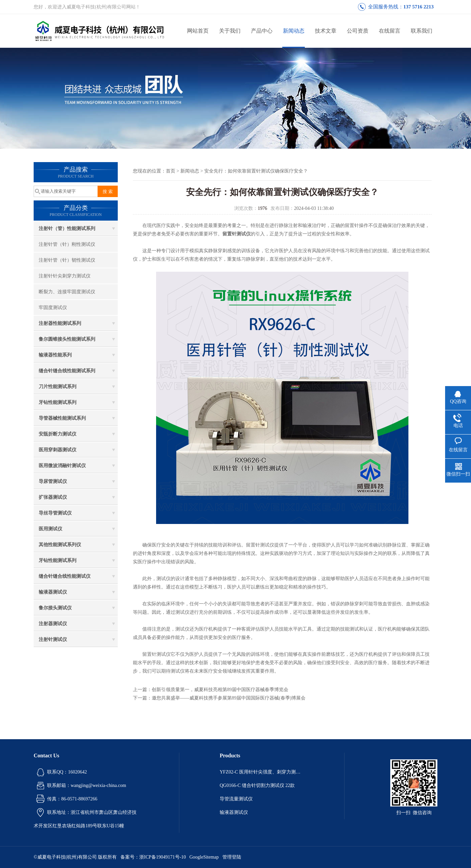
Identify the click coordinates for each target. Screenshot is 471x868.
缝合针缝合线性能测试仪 (65, 576)
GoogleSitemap (204, 857)
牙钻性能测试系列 (58, 402)
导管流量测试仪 (236, 799)
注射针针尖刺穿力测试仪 (65, 276)
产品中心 (262, 31)
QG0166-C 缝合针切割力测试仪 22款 (257, 785)
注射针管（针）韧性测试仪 (67, 260)
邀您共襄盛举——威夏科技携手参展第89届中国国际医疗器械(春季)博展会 (229, 698)
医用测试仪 (50, 529)
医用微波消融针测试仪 (62, 466)
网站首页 (198, 31)
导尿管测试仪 (53, 481)
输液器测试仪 (53, 592)
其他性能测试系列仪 (60, 545)
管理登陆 (232, 857)
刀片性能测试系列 (58, 387)
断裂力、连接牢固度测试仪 (67, 292)
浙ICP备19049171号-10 (162, 857)
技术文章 (326, 31)
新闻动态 (294, 31)
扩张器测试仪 (53, 497)
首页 (171, 171)
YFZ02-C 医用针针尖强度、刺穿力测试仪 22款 (262, 772)
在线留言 (390, 31)
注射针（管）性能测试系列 (67, 229)
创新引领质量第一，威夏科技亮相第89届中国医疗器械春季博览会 (220, 690)
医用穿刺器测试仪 (58, 450)
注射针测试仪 (53, 639)
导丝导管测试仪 (55, 513)
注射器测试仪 (53, 624)
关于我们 (230, 31)
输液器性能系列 (55, 355)
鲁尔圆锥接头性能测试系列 (67, 339)
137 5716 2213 (419, 7)
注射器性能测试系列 (60, 323)
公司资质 (358, 31)
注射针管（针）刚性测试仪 (67, 244)
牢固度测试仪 (53, 308)
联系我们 (422, 31)
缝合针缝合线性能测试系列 (67, 371)
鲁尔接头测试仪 (55, 608)
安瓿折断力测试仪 (58, 434)
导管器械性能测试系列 (62, 418)
